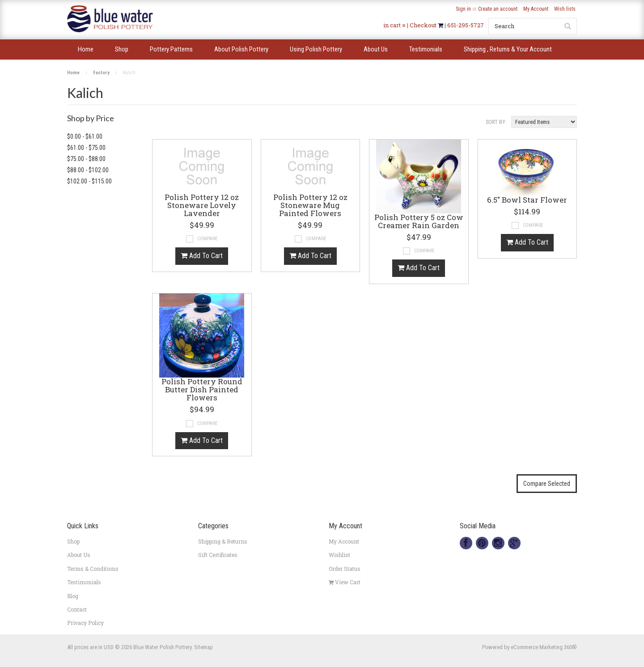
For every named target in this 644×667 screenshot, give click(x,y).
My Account (536, 9)
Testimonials (84, 582)
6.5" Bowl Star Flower (527, 200)
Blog (73, 596)
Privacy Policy (85, 623)
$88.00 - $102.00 (88, 170)
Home (73, 73)
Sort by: (496, 122)
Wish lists (565, 9)
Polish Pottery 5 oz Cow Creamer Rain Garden (419, 222)
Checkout (424, 25)
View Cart (345, 582)
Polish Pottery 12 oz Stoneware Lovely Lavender (202, 206)
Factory (101, 73)
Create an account (498, 9)
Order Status (345, 569)
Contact (77, 609)
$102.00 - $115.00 (89, 181)
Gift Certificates (218, 555)
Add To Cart (202, 256)
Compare (208, 239)
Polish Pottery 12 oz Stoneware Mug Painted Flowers (310, 206)
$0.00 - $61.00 (85, 136)
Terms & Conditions (93, 569)
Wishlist (339, 555)
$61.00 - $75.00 (86, 148)
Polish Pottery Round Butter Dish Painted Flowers (202, 390)
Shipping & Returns (223, 541)
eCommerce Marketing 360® (544, 647)
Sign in (463, 9)
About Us (79, 555)
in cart (392, 25)
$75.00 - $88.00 (86, 159)
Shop (73, 541)
